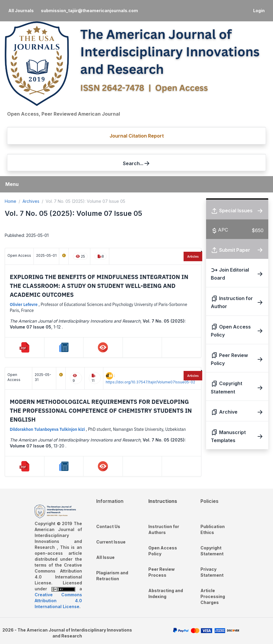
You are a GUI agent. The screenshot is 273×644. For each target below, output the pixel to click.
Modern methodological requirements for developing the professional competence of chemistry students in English (101, 411)
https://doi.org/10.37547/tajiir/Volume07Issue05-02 (150, 382)
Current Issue (111, 542)
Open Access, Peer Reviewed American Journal (64, 114)
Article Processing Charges (213, 596)
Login (259, 11)
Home (11, 201)
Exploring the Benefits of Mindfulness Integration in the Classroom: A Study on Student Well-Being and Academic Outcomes (99, 286)
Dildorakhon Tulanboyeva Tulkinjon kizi (48, 429)
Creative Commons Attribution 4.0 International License (58, 601)
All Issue (105, 557)
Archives (31, 201)
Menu (12, 184)
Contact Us (108, 526)
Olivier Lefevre (24, 305)
